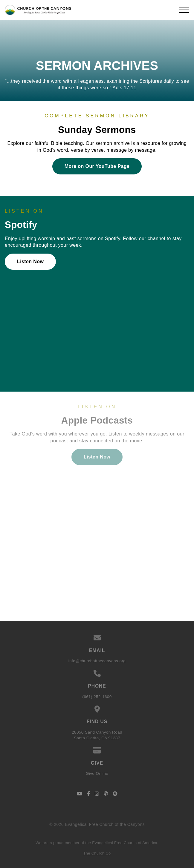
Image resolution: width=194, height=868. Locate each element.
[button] (184, 10)
